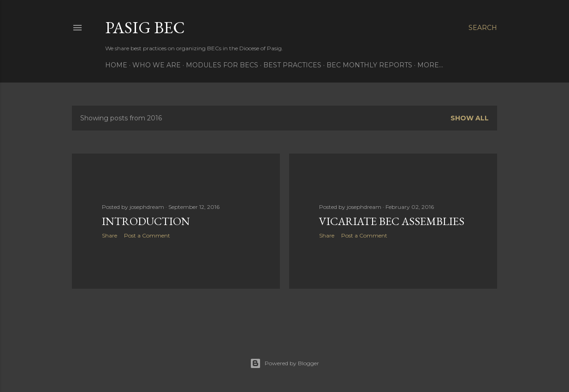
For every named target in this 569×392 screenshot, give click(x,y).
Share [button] (110, 235)
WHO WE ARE (157, 65)
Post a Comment (147, 235)
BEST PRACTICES (292, 65)
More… (430, 65)
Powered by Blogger (284, 363)
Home (116, 65)
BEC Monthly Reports (369, 65)
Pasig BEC (145, 27)
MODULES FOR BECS (222, 65)
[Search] (483, 28)
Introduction (146, 221)
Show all (470, 118)
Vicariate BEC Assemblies (392, 221)
